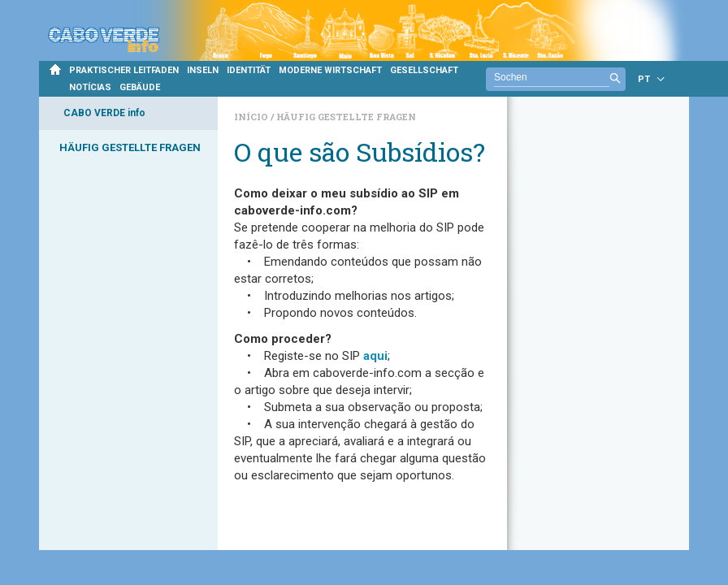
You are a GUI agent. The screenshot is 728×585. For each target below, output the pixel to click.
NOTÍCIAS (90, 87)
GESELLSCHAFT (424, 70)
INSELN (203, 70)
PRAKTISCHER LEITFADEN (124, 70)
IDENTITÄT (249, 70)
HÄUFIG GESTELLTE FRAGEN (130, 147)
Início (252, 117)
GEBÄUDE (140, 87)
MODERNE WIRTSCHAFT (330, 70)
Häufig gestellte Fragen (346, 117)
